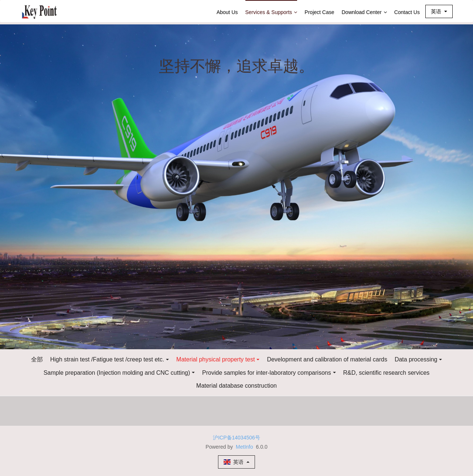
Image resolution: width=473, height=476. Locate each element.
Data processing (416, 359)
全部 (37, 359)
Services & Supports (271, 12)
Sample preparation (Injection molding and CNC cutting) (117, 373)
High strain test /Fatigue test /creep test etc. (107, 359)
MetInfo (244, 447)
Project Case (319, 12)
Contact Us (407, 12)
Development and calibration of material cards (327, 359)
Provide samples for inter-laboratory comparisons (267, 373)
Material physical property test (216, 359)
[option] (236, 187)
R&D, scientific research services (387, 373)
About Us (227, 12)
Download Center (364, 12)
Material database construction (236, 386)
